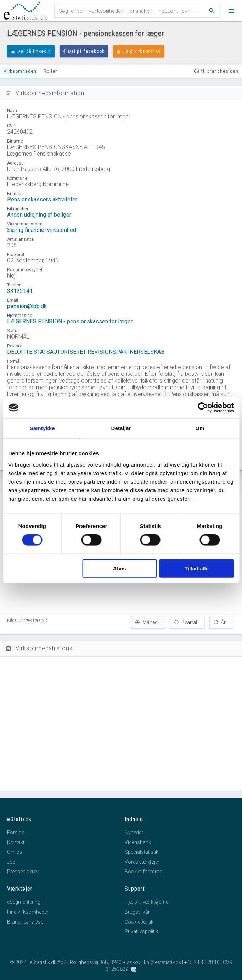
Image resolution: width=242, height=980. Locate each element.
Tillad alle (197, 568)
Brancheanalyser (26, 922)
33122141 (20, 291)
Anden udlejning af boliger (39, 215)
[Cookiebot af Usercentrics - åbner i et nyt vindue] (203, 408)
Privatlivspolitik (141, 931)
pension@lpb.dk (27, 306)
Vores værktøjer (142, 862)
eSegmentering (24, 902)
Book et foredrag (143, 872)
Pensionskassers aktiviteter (42, 199)
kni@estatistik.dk (162, 962)
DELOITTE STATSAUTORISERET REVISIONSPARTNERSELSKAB (86, 352)
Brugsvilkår (137, 912)
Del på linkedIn (31, 51)
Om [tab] (200, 428)
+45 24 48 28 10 (202, 962)
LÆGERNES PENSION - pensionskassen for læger (70, 321)
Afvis (120, 568)
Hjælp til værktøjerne (147, 902)
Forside (16, 833)
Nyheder (134, 833)
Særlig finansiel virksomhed (42, 230)
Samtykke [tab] (42, 428)
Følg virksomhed (139, 51)
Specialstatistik (142, 852)
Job (11, 862)
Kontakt (16, 842)
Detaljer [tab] (121, 428)
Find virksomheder (28, 912)
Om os (15, 852)
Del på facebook (84, 51)
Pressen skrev (23, 872)
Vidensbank (138, 842)
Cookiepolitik (139, 922)
